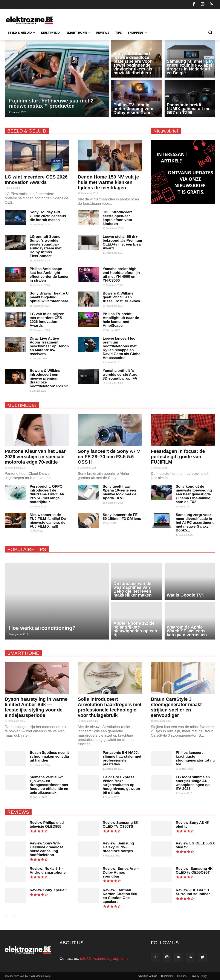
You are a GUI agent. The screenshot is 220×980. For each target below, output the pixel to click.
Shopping (137, 33)
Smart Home (78, 33)
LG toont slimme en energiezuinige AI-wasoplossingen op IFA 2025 (193, 783)
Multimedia (51, 33)
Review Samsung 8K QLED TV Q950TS (121, 825)
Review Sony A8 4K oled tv (193, 825)
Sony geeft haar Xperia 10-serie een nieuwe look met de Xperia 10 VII (120, 492)
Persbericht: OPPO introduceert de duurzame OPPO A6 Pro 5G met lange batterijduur (47, 494)
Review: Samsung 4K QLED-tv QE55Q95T (194, 871)
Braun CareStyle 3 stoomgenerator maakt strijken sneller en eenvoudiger (176, 707)
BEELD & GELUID (27, 131)
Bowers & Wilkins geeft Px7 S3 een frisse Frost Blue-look (121, 297)
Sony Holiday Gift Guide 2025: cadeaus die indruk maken (48, 216)
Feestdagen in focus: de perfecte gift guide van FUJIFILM (178, 457)
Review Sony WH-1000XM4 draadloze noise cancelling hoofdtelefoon (47, 849)
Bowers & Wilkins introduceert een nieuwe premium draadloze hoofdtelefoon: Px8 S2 (49, 378)
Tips (118, 33)
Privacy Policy (199, 976)
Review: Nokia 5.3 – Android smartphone (48, 871)
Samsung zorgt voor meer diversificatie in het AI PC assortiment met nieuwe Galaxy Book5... (195, 523)
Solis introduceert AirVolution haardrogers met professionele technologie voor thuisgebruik (110, 707)
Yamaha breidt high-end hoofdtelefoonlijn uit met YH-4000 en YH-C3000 (121, 275)
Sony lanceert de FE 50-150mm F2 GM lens (122, 517)
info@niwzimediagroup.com (104, 959)
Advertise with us (147, 976)
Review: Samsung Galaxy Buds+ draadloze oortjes (118, 847)
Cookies (182, 976)
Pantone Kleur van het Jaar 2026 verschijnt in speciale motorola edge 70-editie (35, 457)
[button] (210, 33)
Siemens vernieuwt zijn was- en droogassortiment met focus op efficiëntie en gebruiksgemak (49, 785)
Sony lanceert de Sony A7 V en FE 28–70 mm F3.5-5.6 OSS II (109, 457)
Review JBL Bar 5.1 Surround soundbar (193, 892)
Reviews (103, 33)
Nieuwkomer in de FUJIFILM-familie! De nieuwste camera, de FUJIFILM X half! (48, 521)
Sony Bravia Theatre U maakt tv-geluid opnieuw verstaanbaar (49, 297)
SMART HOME (23, 653)
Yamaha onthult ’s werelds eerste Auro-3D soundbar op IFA (121, 375)
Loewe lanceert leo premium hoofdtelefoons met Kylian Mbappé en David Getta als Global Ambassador (122, 348)
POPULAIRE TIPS (27, 549)
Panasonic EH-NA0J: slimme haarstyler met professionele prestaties (122, 758)
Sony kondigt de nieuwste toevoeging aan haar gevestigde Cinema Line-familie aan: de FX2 (194, 494)
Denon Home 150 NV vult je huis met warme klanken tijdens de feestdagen (108, 182)
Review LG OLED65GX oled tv (195, 845)
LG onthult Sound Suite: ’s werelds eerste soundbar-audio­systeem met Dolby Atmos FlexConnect (46, 246)
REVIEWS (18, 812)
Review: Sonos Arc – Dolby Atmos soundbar (121, 872)
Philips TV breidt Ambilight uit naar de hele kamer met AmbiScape (121, 320)
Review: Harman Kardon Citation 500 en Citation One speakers (120, 896)
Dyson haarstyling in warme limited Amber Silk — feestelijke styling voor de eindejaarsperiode (36, 707)
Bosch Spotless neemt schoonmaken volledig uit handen (49, 756)
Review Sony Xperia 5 (49, 890)
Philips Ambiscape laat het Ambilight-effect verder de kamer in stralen (49, 275)
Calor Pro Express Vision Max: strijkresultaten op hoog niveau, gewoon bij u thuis (121, 785)
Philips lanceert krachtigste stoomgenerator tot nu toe (195, 758)
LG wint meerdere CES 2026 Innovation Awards (36, 180)
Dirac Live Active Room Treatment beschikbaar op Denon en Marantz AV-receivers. (49, 346)
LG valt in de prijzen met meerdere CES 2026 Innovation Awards (47, 320)
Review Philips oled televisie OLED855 (47, 825)
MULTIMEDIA (22, 405)
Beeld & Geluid (21, 33)
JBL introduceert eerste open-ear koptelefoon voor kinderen (118, 218)
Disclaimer (167, 976)
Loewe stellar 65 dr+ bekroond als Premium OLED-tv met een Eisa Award (122, 242)
